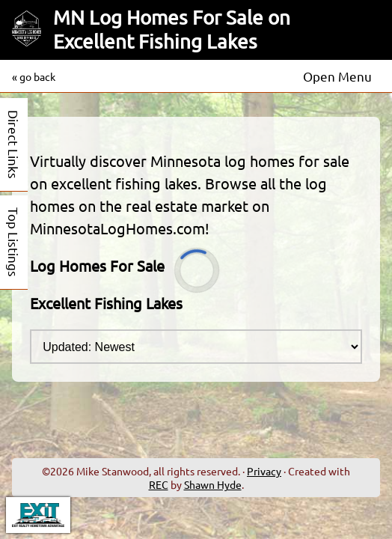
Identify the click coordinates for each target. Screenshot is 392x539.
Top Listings (14, 242)
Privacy (264, 471)
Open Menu (337, 76)
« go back (34, 76)
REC (159, 484)
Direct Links (14, 144)
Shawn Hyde (213, 484)
